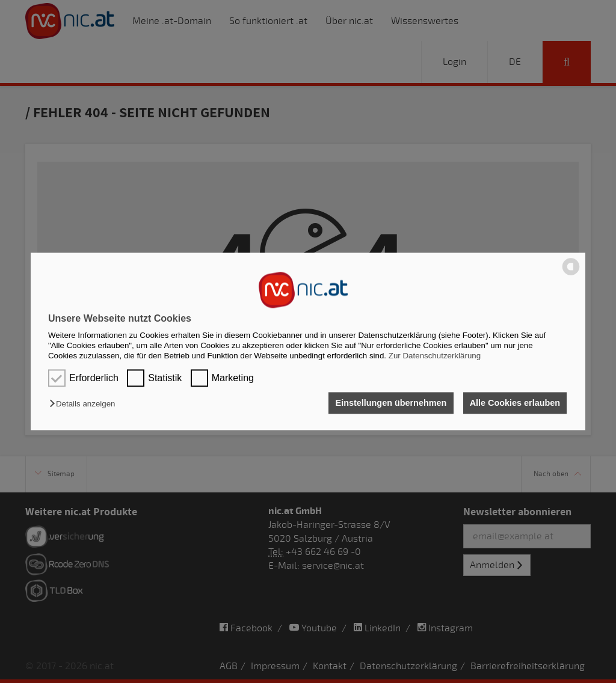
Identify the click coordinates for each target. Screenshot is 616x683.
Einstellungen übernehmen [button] (390, 403)
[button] (85, 404)
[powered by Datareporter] (571, 274)
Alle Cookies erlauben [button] (514, 403)
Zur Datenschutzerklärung (435, 356)
